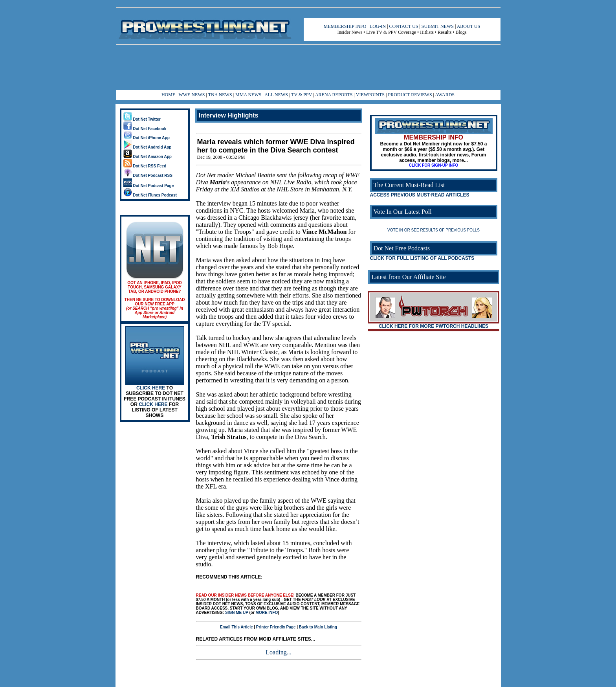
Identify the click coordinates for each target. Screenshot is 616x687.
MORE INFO (267, 613)
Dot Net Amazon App (148, 157)
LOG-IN (378, 26)
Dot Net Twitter (142, 119)
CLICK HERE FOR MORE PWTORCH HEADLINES (434, 326)
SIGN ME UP (237, 613)
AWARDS (445, 95)
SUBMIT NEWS (438, 26)
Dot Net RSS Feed (145, 166)
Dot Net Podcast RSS (148, 175)
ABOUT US (468, 26)
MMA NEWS (248, 95)
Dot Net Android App (148, 147)
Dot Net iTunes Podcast (150, 195)
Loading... (278, 652)
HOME (168, 95)
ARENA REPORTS (334, 95)
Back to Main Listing (318, 627)
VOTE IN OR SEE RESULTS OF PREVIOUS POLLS (434, 230)
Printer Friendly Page (276, 627)
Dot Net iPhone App (147, 138)
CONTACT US (404, 26)
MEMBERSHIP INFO (345, 26)
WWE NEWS (192, 95)
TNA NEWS (220, 95)
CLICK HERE (151, 388)
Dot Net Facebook (145, 129)
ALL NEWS (276, 95)
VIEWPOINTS (370, 95)
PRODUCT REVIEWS (410, 95)
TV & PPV (302, 95)
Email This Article (236, 627)
